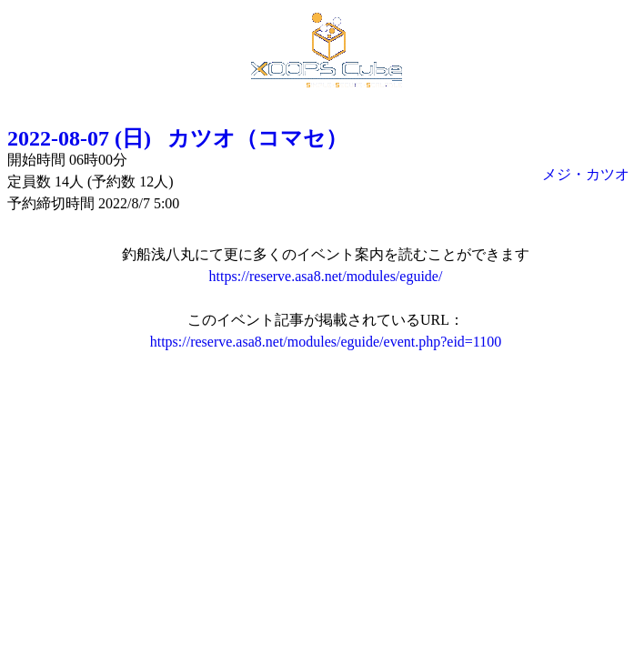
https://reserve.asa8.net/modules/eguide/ (326, 276)
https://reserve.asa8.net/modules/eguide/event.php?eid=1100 (326, 342)
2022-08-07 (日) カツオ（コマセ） (177, 138)
